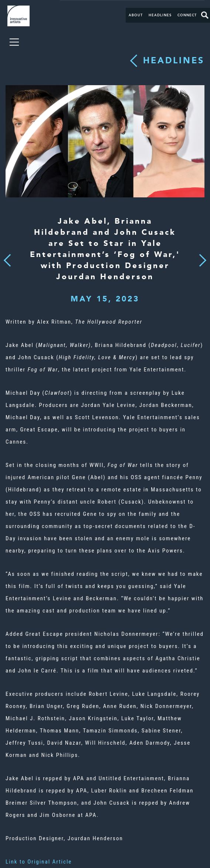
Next (200, 256)
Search (205, 15)
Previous (7, 258)
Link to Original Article (39, 862)
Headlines (160, 15)
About (136, 15)
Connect (187, 15)
